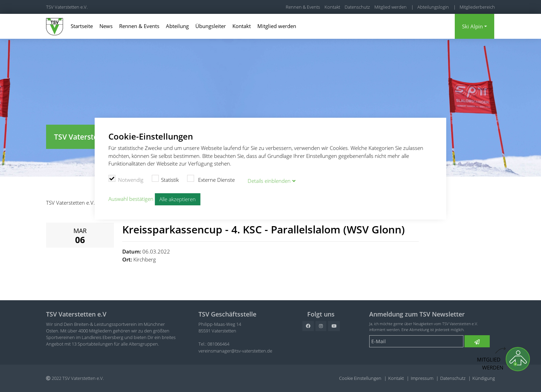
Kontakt (332, 7)
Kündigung (484, 378)
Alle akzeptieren (178, 198)
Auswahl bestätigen (131, 197)
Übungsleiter (211, 26)
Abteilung (177, 26)
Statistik (165, 178)
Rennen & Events (303, 7)
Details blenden (269, 179)
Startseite (82, 26)
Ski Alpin (472, 26)
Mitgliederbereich (477, 7)
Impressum (422, 378)
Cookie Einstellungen (360, 378)
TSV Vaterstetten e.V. (67, 7)
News (106, 26)
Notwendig (126, 178)
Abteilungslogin (433, 7)
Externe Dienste (211, 178)
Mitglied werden (391, 7)
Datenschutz (357, 7)
